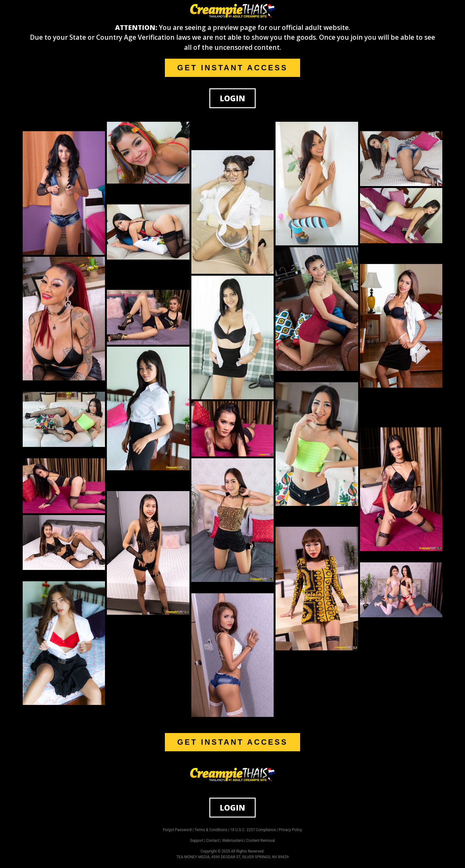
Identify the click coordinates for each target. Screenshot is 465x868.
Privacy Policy (290, 830)
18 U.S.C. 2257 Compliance (253, 830)
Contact (213, 841)
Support (197, 841)
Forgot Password (177, 830)
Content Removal (261, 841)
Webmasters (233, 841)
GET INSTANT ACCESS (232, 68)
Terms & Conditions (211, 830)
